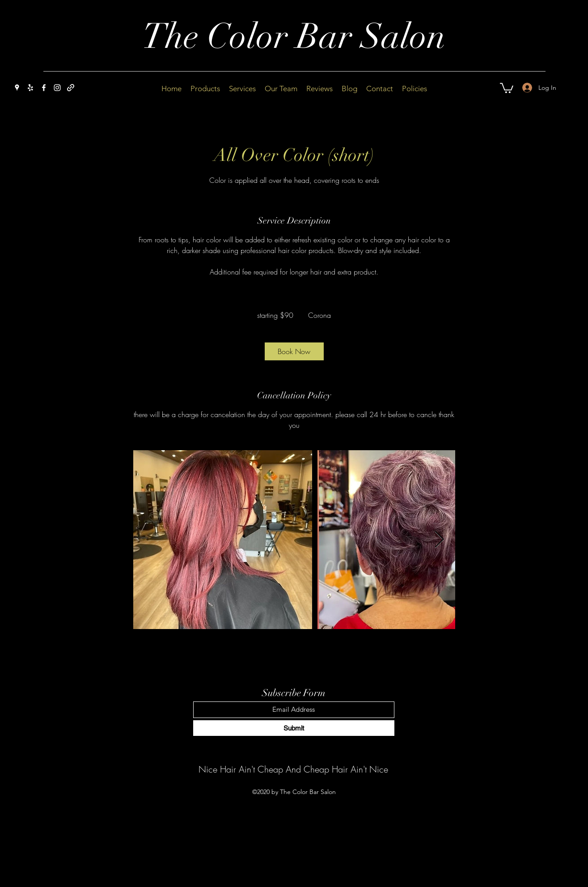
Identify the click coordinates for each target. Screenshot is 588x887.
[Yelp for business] (30, 88)
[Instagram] (57, 88)
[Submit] (294, 728)
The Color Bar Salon (294, 37)
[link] (294, 351)
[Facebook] (44, 88)
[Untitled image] (223, 540)
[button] (507, 87)
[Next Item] (440, 540)
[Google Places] (17, 88)
